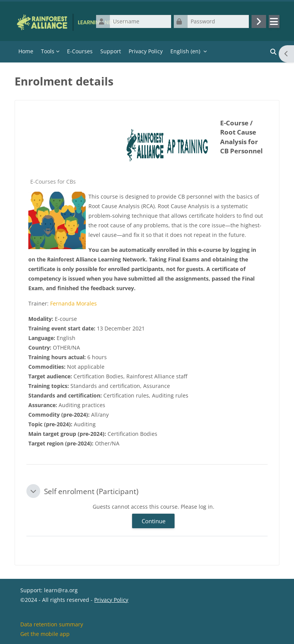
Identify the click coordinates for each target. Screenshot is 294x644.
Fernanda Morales (73, 303)
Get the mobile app (45, 634)
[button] (33, 491)
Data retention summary (52, 624)
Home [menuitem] (26, 51)
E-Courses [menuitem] (80, 51)
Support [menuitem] (111, 51)
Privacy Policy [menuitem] (146, 51)
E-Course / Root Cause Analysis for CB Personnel (241, 137)
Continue (154, 521)
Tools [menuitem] (48, 51)
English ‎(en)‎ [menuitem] (185, 51)
